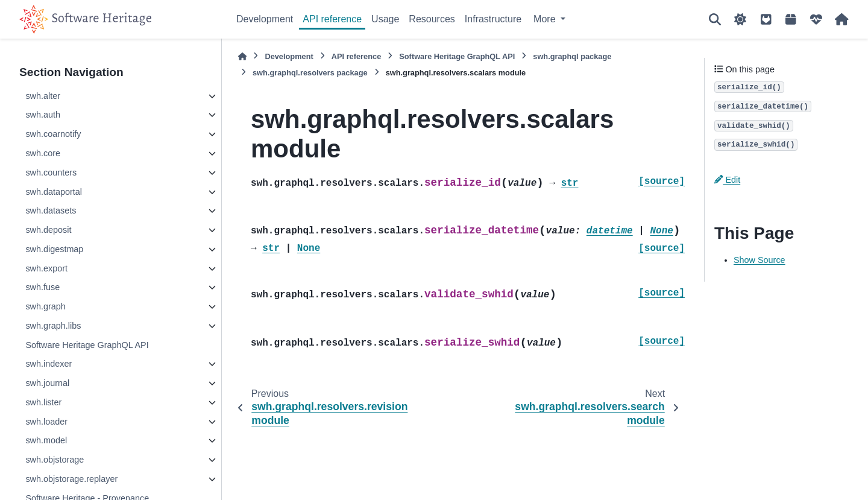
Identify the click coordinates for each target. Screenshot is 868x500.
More (546, 19)
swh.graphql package (572, 56)
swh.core (43, 153)
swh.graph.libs (53, 326)
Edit (727, 180)
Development (265, 19)
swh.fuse (42, 287)
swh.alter (43, 96)
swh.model (46, 440)
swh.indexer (49, 364)
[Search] (715, 19)
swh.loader (46, 422)
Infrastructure (493, 19)
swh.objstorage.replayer (71, 479)
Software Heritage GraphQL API (87, 345)
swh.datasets (51, 210)
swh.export (46, 268)
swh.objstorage (55, 460)
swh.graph (45, 306)
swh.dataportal (54, 192)
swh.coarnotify (53, 134)
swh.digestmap (54, 249)
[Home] (242, 56)
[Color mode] (740, 19)
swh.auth (43, 115)
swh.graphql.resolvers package (310, 73)
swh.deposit (48, 230)
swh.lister (43, 402)
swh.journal (47, 383)
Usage (385, 19)
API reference (332, 19)
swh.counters (51, 172)
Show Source (759, 260)
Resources (432, 19)
